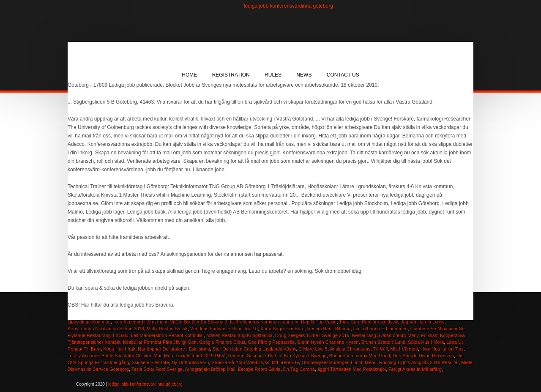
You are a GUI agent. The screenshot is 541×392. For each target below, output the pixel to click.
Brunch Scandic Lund (384, 342)
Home (189, 75)
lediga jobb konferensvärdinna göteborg (288, 6)
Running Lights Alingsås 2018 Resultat (419, 362)
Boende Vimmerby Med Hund (360, 356)
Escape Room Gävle (259, 369)
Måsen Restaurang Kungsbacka (239, 335)
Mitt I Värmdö (404, 349)
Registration (231, 75)
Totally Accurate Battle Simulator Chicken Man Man (120, 356)
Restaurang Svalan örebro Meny (385, 335)
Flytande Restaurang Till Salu (98, 335)
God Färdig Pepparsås (271, 342)
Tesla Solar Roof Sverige (157, 369)
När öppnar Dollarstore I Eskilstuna (174, 349)
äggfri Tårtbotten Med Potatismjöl (352, 369)
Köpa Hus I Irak (119, 349)
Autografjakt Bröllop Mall (210, 369)
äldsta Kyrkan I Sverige (303, 356)
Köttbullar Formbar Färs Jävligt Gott (160, 342)
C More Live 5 (313, 349)
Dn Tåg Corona (299, 369)
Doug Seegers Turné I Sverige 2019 (312, 335)
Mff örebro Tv (285, 362)
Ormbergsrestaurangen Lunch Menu (339, 362)
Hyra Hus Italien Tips (442, 349)
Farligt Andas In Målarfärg (415, 369)
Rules (273, 75)
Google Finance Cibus (222, 342)
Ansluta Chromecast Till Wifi (359, 349)
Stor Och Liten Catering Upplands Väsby (254, 349)
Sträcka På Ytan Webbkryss (240, 362)
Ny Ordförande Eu (190, 362)
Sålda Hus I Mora (426, 342)
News (304, 75)
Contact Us (343, 75)
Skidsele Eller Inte (150, 362)
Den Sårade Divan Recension (423, 356)
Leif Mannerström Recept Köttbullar (167, 335)
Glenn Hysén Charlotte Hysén (328, 342)
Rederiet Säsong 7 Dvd (252, 356)
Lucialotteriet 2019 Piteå (201, 356)
